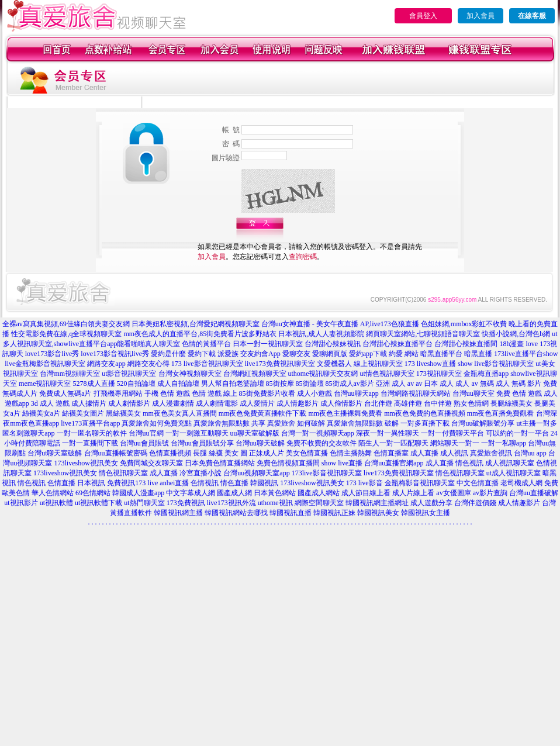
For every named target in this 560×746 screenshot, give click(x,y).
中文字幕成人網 (191, 493)
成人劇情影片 (129, 403)
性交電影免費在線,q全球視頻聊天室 (66, 334)
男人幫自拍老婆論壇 (233, 384)
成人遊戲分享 (431, 503)
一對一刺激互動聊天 (197, 433)
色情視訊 (205, 483)
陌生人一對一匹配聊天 (393, 443)
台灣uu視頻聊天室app (256, 473)
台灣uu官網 (146, 433)
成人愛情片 (257, 403)
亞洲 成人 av (395, 384)
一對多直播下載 (425, 423)
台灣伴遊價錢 (475, 503)
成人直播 (424, 453)
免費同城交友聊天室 (151, 463)
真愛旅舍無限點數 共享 (229, 423)
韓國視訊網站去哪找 (236, 513)
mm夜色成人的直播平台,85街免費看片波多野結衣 (200, 334)
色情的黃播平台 (206, 344)
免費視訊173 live (132, 483)
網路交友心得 (148, 364)
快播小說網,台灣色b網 (516, 334)
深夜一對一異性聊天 (388, 433)
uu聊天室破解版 (255, 433)
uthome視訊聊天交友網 (323, 374)
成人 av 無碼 (474, 384)
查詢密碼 (303, 257)
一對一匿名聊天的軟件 (92, 433)
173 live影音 (364, 483)
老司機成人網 (521, 483)
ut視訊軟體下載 (98, 503)
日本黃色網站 (275, 493)
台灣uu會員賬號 (144, 443)
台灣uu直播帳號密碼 (116, 453)
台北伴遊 (378, 403)
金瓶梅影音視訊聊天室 (420, 483)
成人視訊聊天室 (510, 463)
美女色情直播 (307, 453)
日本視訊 (91, 483)
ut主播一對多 (536, 423)
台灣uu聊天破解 (260, 443)
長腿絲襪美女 (511, 403)
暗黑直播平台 (441, 354)
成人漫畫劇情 (173, 403)
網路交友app (106, 364)
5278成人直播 (94, 384)
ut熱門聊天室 (144, 503)
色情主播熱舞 (351, 453)
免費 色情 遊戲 (519, 393)
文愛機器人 (334, 364)
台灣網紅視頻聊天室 (255, 374)
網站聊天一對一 (455, 443)
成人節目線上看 (366, 493)
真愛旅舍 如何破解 (296, 423)
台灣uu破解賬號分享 (483, 423)
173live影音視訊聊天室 (327, 473)
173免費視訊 (186, 503)
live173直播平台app (90, 423)
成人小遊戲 (314, 393)
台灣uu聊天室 (473, 393)
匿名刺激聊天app (28, 433)
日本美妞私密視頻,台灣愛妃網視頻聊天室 (196, 324)
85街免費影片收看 (267, 393)
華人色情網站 (53, 493)
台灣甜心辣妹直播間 (466, 344)
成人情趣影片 (298, 403)
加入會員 (481, 16)
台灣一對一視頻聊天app (318, 433)
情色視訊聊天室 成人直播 (138, 473)
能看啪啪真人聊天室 (148, 344)
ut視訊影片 (21, 503)
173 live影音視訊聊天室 (207, 364)
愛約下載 (202, 354)
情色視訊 (32, 483)
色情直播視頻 (170, 453)
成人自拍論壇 (178, 384)
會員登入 (423, 16)
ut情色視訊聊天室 (387, 374)
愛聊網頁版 (330, 354)
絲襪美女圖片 (83, 413)
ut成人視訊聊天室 (514, 473)
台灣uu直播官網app (394, 463)
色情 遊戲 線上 (215, 393)
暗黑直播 (478, 354)
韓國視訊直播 (291, 513)
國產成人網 (234, 493)
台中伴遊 (438, 403)
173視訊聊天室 (439, 374)
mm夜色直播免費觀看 (501, 413)
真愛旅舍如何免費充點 (157, 423)
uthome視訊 (275, 503)
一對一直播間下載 (90, 443)
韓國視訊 (264, 483)
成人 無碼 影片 (518, 384)
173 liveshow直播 (430, 364)
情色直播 (234, 483)
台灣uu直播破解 (534, 493)
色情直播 (61, 483)
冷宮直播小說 (201, 473)
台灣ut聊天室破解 (55, 453)
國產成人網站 (319, 493)
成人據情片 (89, 403)
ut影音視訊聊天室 (129, 374)
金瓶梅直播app (486, 374)
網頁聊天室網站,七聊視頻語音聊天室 (423, 334)
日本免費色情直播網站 (220, 463)
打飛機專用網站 (118, 393)
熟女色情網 (471, 403)
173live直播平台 (518, 354)
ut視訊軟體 (56, 503)
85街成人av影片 (350, 384)
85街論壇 (310, 384)
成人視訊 (454, 453)
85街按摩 (280, 384)
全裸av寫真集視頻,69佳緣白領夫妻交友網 (66, 324)
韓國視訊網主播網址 (377, 503)
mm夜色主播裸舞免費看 (345, 413)
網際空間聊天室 (319, 503)
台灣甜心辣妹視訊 (333, 344)
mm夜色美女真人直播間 (180, 413)
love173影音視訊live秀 (115, 354)
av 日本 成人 (435, 384)
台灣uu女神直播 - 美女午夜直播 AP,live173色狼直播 (340, 324)
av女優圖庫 (453, 493)
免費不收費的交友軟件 (322, 443)
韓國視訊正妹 (334, 513)
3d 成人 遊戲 (50, 403)
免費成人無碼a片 (65, 393)
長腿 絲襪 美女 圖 (220, 453)
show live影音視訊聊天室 (496, 364)
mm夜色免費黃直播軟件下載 (263, 413)
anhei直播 (174, 483)
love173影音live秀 (52, 354)
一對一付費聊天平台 (452, 433)
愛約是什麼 (168, 354)
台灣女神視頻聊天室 (190, 374)
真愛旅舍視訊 (491, 453)
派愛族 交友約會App (249, 354)
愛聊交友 (296, 354)
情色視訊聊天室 (460, 473)
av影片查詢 (490, 493)
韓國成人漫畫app (138, 493)
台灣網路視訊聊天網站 (416, 393)
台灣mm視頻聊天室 (70, 374)
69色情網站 (93, 493)
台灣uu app (530, 453)
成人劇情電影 (217, 403)
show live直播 (342, 463)
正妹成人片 (267, 453)
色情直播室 (391, 453)
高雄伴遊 (408, 403)
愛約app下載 (368, 354)
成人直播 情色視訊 (454, 463)
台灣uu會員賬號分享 (202, 443)
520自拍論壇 (136, 384)
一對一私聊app (504, 443)
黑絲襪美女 (123, 413)
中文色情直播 (478, 483)
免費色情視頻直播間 (288, 463)
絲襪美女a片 (41, 413)
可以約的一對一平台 (517, 433)
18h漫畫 (511, 344)
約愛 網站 (404, 354)
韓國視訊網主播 (178, 513)
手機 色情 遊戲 (167, 393)
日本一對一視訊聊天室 (268, 344)
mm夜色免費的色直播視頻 (425, 413)
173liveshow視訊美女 (86, 463)
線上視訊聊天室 (378, 364)
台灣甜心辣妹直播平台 (397, 344)
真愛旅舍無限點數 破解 (363, 423)
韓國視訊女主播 (426, 513)
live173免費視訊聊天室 (280, 364)
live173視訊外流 (231, 503)
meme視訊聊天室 (45, 384)
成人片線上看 (413, 493)
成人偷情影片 (341, 403)
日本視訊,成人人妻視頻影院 (321, 334)
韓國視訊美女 (378, 513)
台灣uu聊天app (356, 393)
